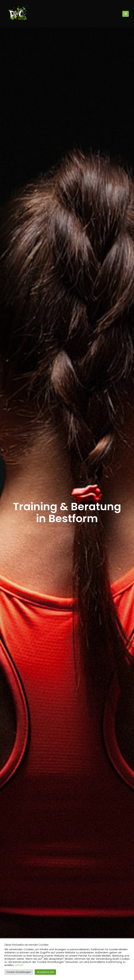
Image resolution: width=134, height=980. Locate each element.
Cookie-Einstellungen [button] (19, 972)
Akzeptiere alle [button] (45, 972)
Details (19, 965)
